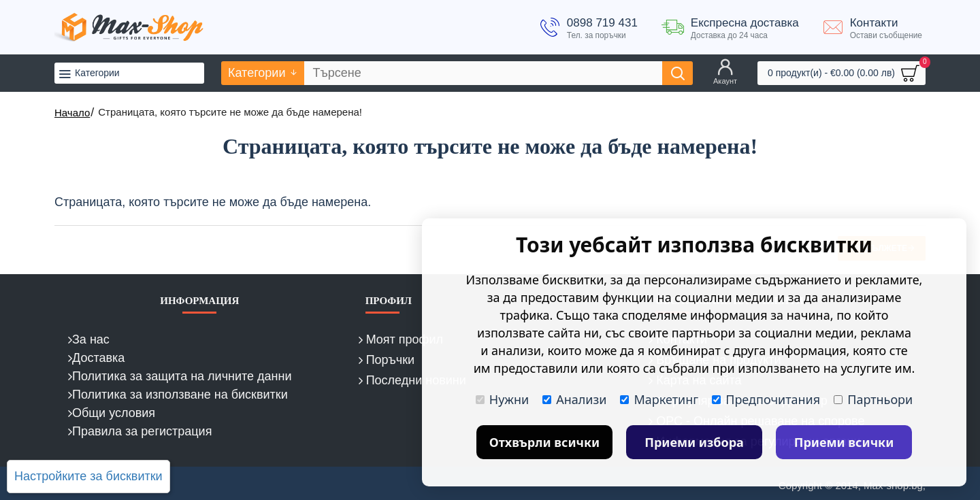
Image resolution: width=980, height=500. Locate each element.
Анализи (574, 399)
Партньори (873, 399)
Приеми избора (694, 442)
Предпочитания (766, 399)
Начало (72, 113)
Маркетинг (659, 399)
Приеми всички (844, 442)
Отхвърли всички (545, 442)
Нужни (502, 399)
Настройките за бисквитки (88, 476)
